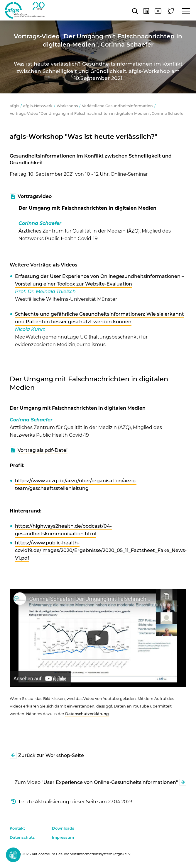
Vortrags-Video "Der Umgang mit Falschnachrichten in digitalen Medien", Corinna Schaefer (97, 113)
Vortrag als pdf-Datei (43, 450)
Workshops (67, 106)
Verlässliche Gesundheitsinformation (117, 106)
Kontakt (17, 828)
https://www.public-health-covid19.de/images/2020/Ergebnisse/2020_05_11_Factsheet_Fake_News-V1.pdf (101, 550)
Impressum (63, 837)
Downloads (63, 828)
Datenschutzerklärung (87, 714)
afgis (25, 10)
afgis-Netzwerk (38, 106)
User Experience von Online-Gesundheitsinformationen (110, 782)
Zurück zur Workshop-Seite (51, 755)
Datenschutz (22, 837)
